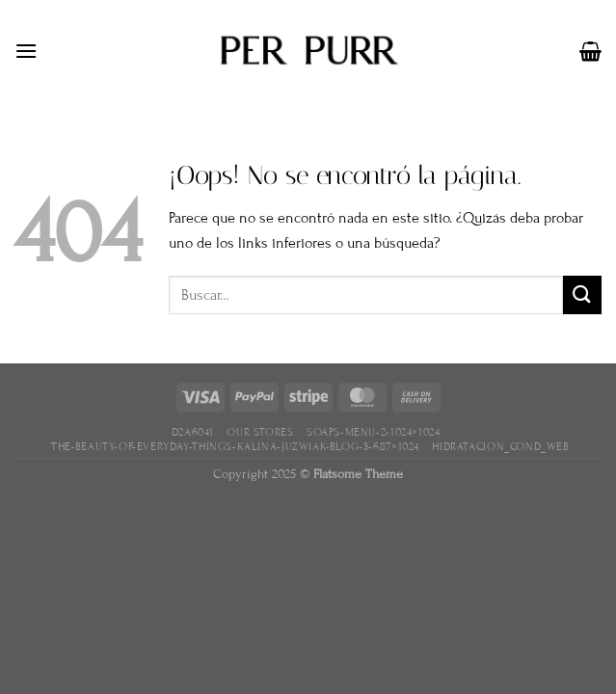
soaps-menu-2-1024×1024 (373, 432)
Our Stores (260, 432)
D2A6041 (193, 432)
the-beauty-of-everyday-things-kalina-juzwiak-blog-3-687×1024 (235, 446)
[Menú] (26, 51)
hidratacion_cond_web (500, 446)
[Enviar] (582, 294)
